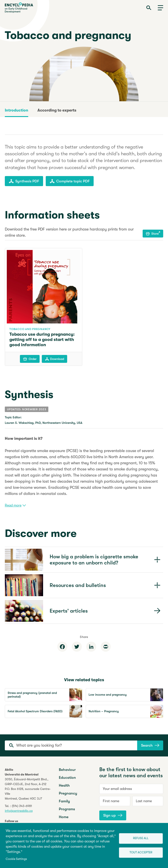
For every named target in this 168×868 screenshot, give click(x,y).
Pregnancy (68, 793)
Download (55, 359)
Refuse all (141, 838)
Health (64, 785)
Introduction (17, 110)
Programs (67, 809)
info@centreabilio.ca (19, 811)
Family (64, 801)
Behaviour (67, 770)
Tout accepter (141, 852)
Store (153, 233)
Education (67, 778)
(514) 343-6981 (22, 806)
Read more (15, 505)
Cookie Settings (16, 859)
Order (30, 359)
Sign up (113, 815)
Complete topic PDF (70, 181)
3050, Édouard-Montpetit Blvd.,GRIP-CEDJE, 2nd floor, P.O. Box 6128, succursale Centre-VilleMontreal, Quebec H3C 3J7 (28, 789)
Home (64, 817)
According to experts (57, 110)
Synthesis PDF (24, 181)
